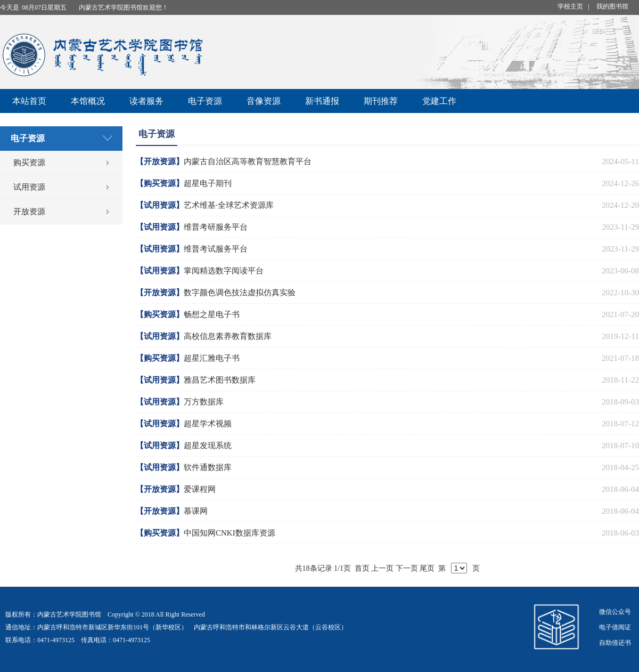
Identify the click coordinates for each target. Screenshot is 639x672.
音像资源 (264, 101)
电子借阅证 (615, 627)
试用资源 (29, 187)
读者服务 (146, 101)
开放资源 (29, 212)
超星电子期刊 (208, 183)
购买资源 (29, 163)
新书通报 (322, 101)
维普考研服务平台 (216, 227)
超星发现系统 (208, 446)
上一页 (382, 568)
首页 (362, 568)
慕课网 (196, 511)
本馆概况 (88, 101)
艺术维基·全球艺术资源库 (229, 205)
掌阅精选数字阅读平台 (224, 271)
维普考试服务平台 (216, 249)
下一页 (407, 568)
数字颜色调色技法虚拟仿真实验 (240, 293)
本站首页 (29, 101)
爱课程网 (200, 489)
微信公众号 (615, 612)
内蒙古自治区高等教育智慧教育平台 (248, 161)
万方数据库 (204, 402)
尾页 (427, 568)
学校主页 (570, 6)
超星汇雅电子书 (212, 358)
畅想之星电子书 (212, 314)
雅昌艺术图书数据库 (220, 380)
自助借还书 (615, 643)
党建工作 (439, 101)
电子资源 (205, 101)
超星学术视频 (208, 424)
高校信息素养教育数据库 (228, 336)
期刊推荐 (381, 101)
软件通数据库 (208, 467)
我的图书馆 (612, 6)
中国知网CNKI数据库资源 (230, 533)
